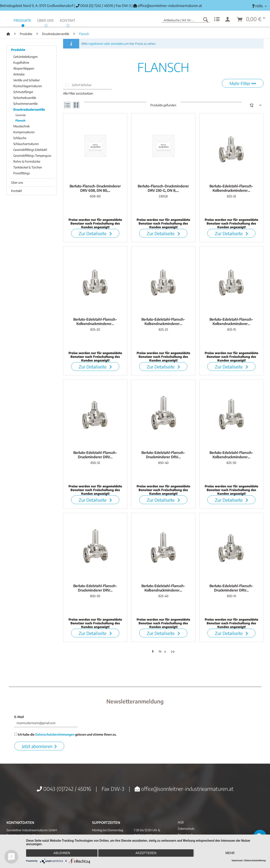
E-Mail (19, 717)
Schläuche (20, 138)
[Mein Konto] (228, 19)
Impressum (237, 861)
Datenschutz (186, 829)
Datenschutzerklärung (255, 861)
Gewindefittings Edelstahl (30, 150)
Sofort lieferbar (82, 85)
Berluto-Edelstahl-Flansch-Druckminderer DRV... (95, 455)
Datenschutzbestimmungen (55, 734)
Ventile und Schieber (27, 80)
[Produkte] (22, 20)
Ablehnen (62, 853)
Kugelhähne (21, 62)
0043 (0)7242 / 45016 (64, 789)
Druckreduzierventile (29, 109)
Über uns (17, 182)
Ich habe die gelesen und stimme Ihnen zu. (65, 734)
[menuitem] (259, 6)
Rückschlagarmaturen (28, 86)
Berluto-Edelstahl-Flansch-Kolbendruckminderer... (231, 188)
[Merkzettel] (217, 19)
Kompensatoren (24, 132)
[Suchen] (206, 19)
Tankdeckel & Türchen (28, 167)
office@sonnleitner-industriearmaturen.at (170, 6)
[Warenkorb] (251, 19)
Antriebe (19, 74)
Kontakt (16, 191)
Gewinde (21, 115)
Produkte (18, 50)
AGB (181, 822)
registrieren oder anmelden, (106, 44)
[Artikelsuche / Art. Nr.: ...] (186, 19)
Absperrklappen (24, 68)
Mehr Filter (243, 83)
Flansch (20, 121)
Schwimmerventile (25, 104)
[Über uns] (45, 20)
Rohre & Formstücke (27, 161)
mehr (230, 853)
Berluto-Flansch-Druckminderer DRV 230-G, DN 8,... (163, 188)
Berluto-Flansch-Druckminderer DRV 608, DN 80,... (95, 188)
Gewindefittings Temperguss (32, 156)
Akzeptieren (146, 853)
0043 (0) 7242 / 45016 (95, 6)
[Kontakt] (68, 20)
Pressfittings (22, 173)
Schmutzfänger (23, 92)
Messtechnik (21, 126)
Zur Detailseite (95, 233)
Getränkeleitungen (25, 57)
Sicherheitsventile (25, 98)
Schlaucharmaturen (26, 144)
